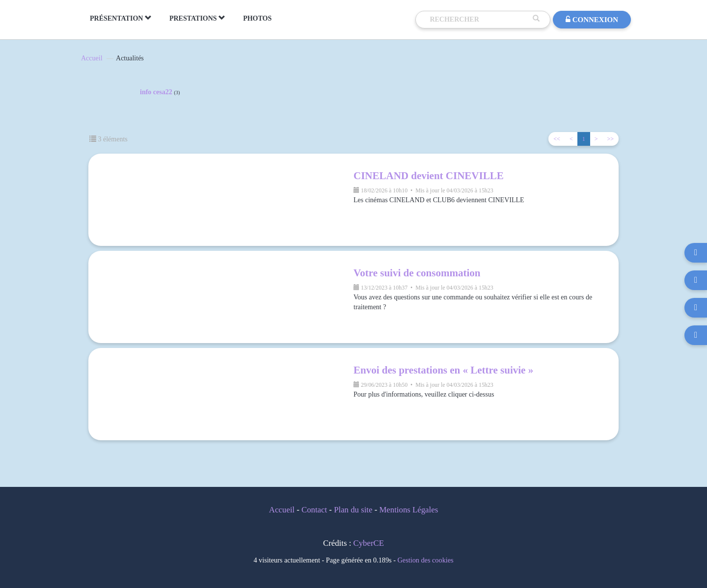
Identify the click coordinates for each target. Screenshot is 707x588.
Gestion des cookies (426, 560)
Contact (314, 510)
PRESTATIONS (197, 18)
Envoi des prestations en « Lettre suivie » (443, 370)
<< (557, 139)
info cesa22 (160, 92)
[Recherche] (479, 20)
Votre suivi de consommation (417, 273)
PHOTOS (257, 18)
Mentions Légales (408, 510)
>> (610, 139)
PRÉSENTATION (121, 18)
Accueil (92, 58)
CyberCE (369, 543)
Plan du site (353, 510)
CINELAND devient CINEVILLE (429, 176)
